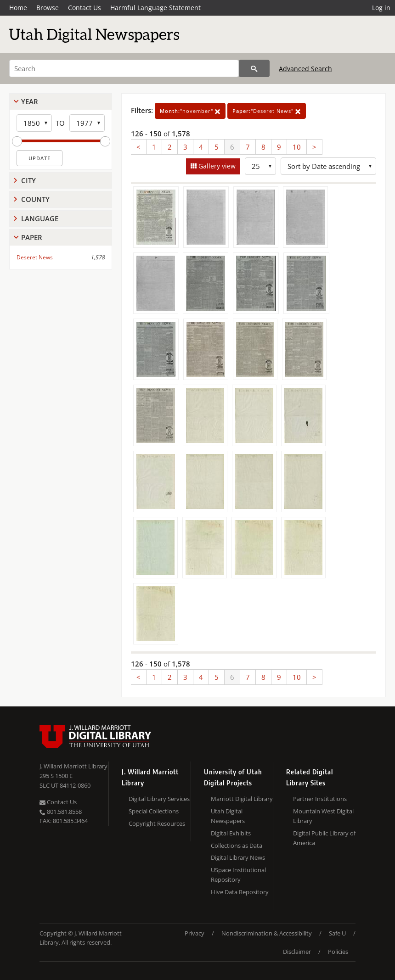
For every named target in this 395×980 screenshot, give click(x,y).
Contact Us (85, 8)
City (28, 180)
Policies (338, 952)
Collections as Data (237, 846)
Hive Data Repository (240, 892)
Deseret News (35, 257)
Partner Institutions (320, 799)
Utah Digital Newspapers (228, 816)
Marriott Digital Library (242, 799)
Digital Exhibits (231, 833)
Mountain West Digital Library (323, 816)
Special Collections (154, 811)
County (35, 199)
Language (40, 218)
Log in (381, 8)
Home (18, 8)
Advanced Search (305, 69)
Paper (32, 237)
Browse (48, 8)
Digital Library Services (159, 799)
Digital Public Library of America (324, 838)
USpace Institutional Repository (238, 875)
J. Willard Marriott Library (73, 766)
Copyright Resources (157, 823)
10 (297, 147)
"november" (190, 111)
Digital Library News (238, 857)
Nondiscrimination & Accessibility (267, 933)
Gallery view (216, 166)
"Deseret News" (267, 111)
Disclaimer (297, 952)
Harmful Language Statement (155, 8)
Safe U (337, 933)
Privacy (195, 933)
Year (30, 101)
